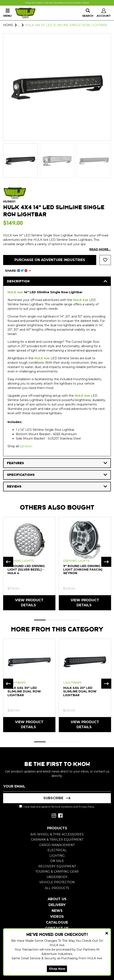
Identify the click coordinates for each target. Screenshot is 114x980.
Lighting (57, 856)
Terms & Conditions (62, 807)
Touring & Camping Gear (57, 872)
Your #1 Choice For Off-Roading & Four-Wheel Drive (57, 3)
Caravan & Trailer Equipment (57, 840)
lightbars (26, 446)
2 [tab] (51, 620)
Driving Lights (21, 561)
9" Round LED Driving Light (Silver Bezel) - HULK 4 (26, 570)
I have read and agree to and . (57, 807)
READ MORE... (100, 249)
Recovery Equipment (57, 866)
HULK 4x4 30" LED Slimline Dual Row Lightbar (24, 691)
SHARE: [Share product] (17, 271)
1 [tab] (40, 620)
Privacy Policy (86, 807)
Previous (8, 562)
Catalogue (57, 922)
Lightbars (17, 683)
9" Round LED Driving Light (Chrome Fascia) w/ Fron (83, 570)
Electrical (57, 850)
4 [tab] (74, 620)
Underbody (57, 877)
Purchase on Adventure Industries (50, 260)
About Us (57, 899)
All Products (57, 888)
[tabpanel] (29, 563)
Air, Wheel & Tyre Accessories (57, 834)
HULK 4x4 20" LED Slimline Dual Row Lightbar (80, 691)
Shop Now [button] (57, 969)
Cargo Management (57, 845)
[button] (105, 260)
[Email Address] (57, 786)
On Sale (57, 861)
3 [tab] (63, 620)
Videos (57, 917)
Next (106, 562)
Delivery (57, 905)
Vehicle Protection (57, 882)
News (57, 911)
